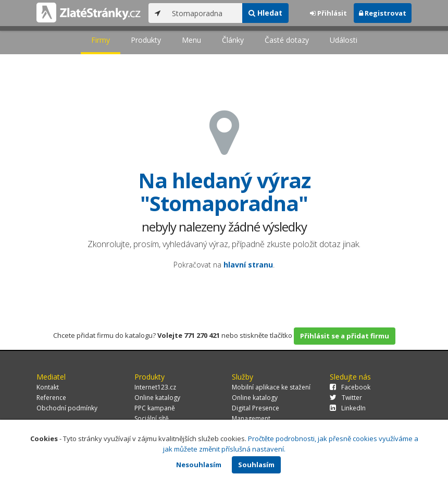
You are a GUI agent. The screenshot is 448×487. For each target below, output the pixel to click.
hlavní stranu (248, 265)
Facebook (350, 387)
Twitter (346, 398)
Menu (191, 40)
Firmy (101, 40)
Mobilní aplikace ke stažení (271, 387)
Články (233, 40)
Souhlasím (256, 465)
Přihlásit (328, 13)
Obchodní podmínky (67, 408)
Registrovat (383, 13)
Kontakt (48, 387)
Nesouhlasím (199, 465)
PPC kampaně (155, 408)
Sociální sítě (152, 418)
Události (344, 40)
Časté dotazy (287, 40)
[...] (204, 13)
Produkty (146, 40)
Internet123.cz (155, 387)
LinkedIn (348, 408)
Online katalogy (157, 398)
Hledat (265, 13)
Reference (51, 398)
